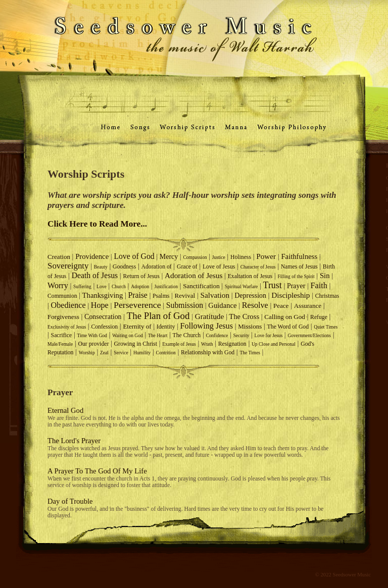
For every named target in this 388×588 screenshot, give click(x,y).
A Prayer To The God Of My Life (97, 471)
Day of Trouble (70, 501)
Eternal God (65, 410)
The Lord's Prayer (74, 441)
